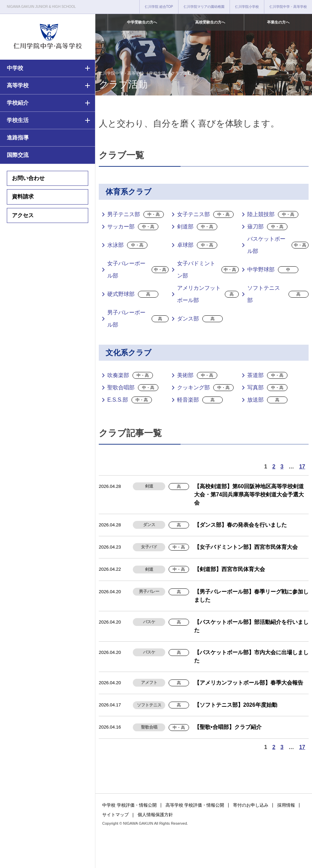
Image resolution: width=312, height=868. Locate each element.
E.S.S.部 (130, 400)
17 (302, 467)
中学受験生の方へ (142, 22)
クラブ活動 (181, 73)
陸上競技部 (273, 214)
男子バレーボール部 (138, 319)
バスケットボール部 (278, 245)
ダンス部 (200, 319)
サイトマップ (115, 815)
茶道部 (267, 375)
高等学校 (18, 85)
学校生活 (18, 120)
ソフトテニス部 (278, 294)
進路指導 (18, 138)
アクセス (23, 215)
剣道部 (197, 227)
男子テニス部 (136, 214)
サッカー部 (133, 227)
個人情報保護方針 (155, 815)
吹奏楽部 (130, 375)
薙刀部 (267, 227)
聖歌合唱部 (133, 388)
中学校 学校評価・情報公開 (129, 805)
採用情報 (286, 805)
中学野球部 (273, 270)
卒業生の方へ (278, 22)
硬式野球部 (133, 294)
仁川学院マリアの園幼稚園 (204, 7)
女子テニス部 (205, 214)
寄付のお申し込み (251, 805)
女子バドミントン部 (208, 270)
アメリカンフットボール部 (208, 294)
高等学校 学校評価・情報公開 (195, 805)
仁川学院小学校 (247, 7)
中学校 (15, 68)
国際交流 (18, 155)
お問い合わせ (28, 178)
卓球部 (197, 245)
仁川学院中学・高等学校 (288, 7)
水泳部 (127, 245)
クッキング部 (205, 388)
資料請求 (23, 197)
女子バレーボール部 (138, 270)
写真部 (267, 388)
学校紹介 (18, 103)
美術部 (197, 375)
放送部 (267, 400)
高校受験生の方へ (210, 22)
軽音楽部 (200, 400)
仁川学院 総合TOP (159, 7)
